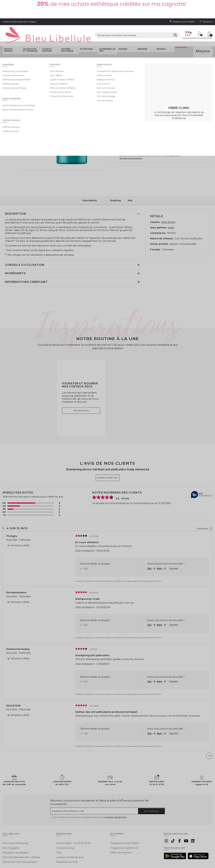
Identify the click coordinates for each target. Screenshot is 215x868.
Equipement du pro (107, 31)
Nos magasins (11, 826)
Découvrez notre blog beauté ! (20, 840)
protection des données (116, 798)
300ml (116, 82)
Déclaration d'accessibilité (100, 852)
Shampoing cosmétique (90, 41)
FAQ (59, 831)
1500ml (143, 82)
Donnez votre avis (138, 52)
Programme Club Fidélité (125, 822)
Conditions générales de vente (32, 852)
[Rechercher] (146, 21)
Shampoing (73, 41)
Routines (116, 181)
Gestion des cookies (79, 852)
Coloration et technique (31, 31)
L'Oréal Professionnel (124, 48)
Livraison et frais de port (70, 836)
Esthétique (86, 30)
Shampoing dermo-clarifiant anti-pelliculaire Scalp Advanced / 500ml (128, 674)
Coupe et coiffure (46, 31)
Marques (142, 30)
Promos (161, 30)
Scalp (171, 208)
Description (90, 181)
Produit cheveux (8, 31)
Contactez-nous (66, 826)
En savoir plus (191, 69)
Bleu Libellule (20, 41)
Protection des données (58, 852)
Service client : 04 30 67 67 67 (73, 822)
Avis (130, 181)
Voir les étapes (81, 391)
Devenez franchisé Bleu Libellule (21, 836)
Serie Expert (168, 202)
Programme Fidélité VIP (124, 826)
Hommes (122, 30)
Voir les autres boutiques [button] (131, 139)
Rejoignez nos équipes (16, 831)
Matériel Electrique (67, 31)
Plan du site (118, 852)
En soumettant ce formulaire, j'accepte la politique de (90, 798)
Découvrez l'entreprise (16, 822)
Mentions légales (10, 852)
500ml (129, 82)
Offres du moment (121, 831)
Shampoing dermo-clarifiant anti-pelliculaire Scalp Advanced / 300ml (128, 561)
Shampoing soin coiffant (55, 41)
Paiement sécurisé (67, 840)
